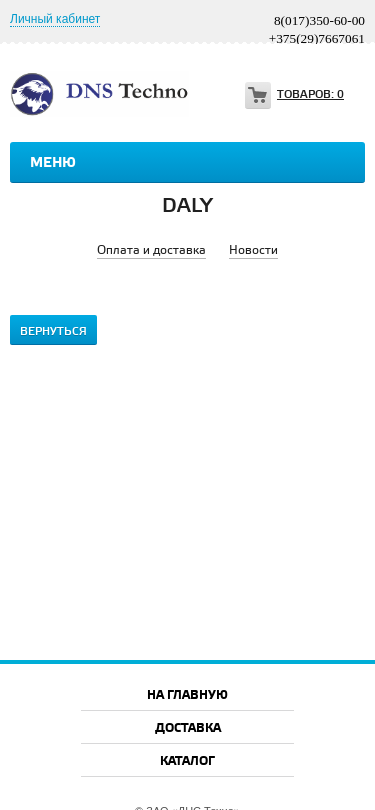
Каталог (187, 761)
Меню (53, 163)
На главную (187, 695)
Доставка (188, 728)
